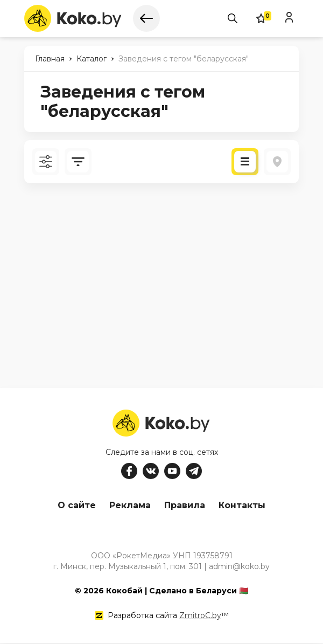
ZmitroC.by (200, 617)
